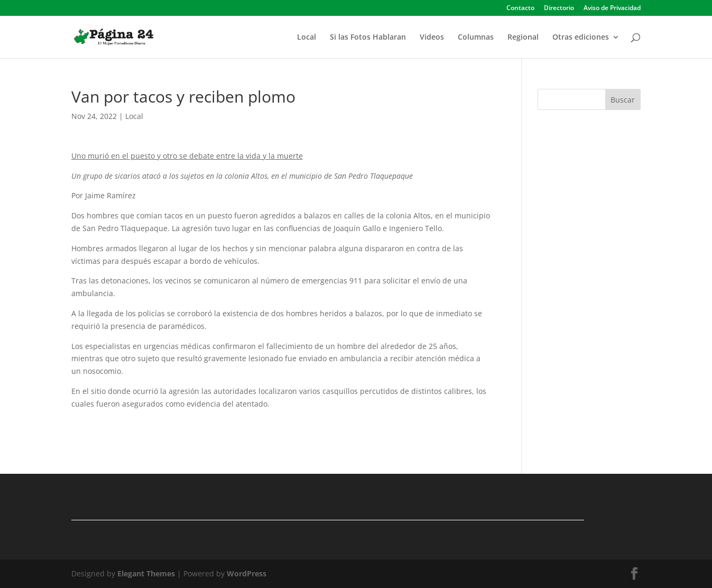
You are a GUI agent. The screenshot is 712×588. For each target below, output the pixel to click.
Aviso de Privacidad (612, 8)
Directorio (559, 8)
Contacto (520, 8)
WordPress (247, 573)
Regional (523, 38)
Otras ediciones (581, 38)
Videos (432, 38)
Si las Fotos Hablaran (368, 38)
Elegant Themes (146, 573)
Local (307, 38)
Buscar (623, 100)
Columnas (476, 38)
